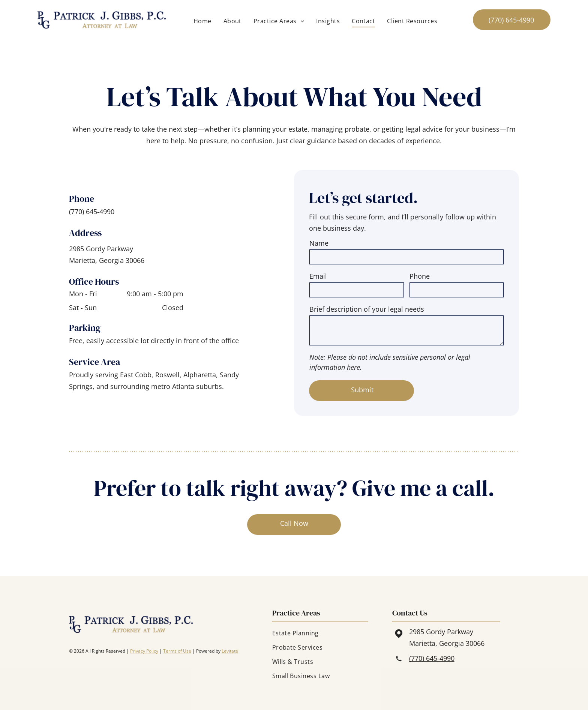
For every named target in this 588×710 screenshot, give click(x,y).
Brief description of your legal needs (367, 309)
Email (318, 276)
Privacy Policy (144, 651)
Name (319, 243)
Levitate (230, 651)
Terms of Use (177, 651)
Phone (420, 276)
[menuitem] (202, 21)
